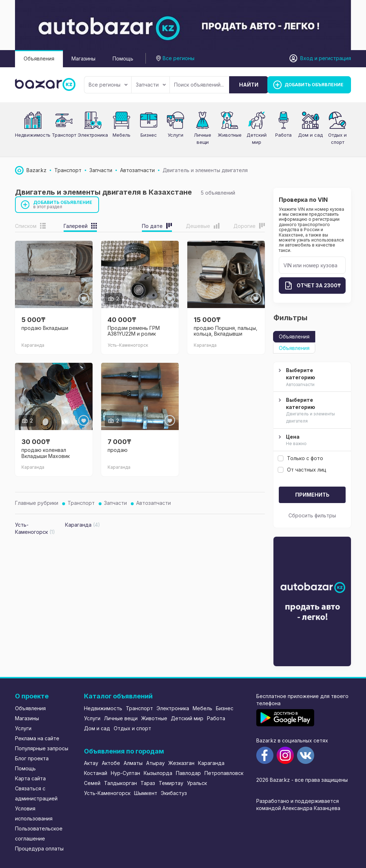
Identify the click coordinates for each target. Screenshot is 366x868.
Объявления (39, 58)
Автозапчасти (154, 503)
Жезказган (181, 763)
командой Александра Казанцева (298, 808)
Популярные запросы (42, 748)
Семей (92, 783)
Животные (230, 135)
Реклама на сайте (37, 738)
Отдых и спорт (132, 728)
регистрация (335, 58)
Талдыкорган (120, 783)
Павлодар (188, 773)
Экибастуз (174, 793)
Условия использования (34, 813)
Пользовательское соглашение (39, 833)
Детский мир (187, 718)
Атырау (155, 763)
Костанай (96, 773)
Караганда (211, 763)
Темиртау (171, 783)
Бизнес (149, 135)
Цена (311, 440)
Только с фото (300, 458)
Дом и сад (310, 135)
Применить (312, 495)
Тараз (148, 783)
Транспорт (64, 135)
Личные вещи (121, 718)
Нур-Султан (125, 773)
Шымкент (146, 793)
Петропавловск (224, 773)
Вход (307, 58)
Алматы (133, 763)
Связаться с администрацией (36, 793)
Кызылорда (158, 773)
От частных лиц (302, 470)
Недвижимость (33, 135)
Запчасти (151, 85)
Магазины (83, 58)
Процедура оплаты (39, 849)
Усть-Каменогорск (107, 793)
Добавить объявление (63, 204)
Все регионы (108, 85)
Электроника (93, 135)
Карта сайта (30, 778)
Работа (283, 135)
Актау (91, 763)
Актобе (111, 763)
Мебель (122, 135)
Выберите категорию (311, 377)
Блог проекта (32, 758)
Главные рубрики (37, 503)
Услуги (175, 135)
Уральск (197, 783)
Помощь (123, 58)
